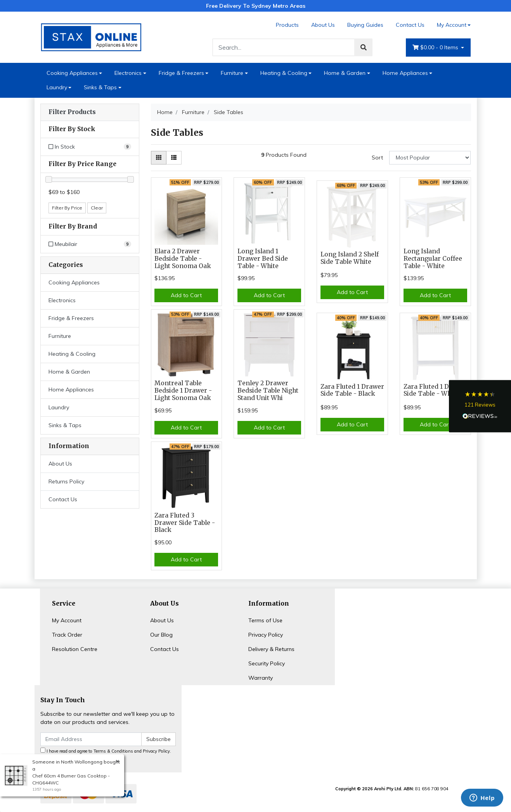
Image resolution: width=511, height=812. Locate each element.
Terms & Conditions (113, 751)
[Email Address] (91, 739)
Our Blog (161, 635)
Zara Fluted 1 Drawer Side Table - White (435, 390)
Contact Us (410, 25)
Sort (377, 158)
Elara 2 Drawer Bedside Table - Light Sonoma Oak (183, 259)
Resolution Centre (75, 649)
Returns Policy (66, 481)
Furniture (232, 73)
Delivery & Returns (271, 649)
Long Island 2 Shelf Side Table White (350, 258)
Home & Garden (345, 73)
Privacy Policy (266, 635)
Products (287, 25)
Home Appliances (405, 73)
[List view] (174, 158)
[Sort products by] (430, 158)
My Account (67, 620)
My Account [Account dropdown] (452, 25)
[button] (480, 406)
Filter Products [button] (72, 112)
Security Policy (267, 663)
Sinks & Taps (100, 87)
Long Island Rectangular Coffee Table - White (433, 259)
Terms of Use (265, 620)
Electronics (128, 73)
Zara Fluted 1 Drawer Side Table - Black (352, 390)
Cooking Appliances (72, 73)
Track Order (67, 635)
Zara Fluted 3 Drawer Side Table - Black (185, 523)
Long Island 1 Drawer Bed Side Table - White (263, 259)
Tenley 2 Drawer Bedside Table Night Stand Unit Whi (268, 390)
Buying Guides (365, 25)
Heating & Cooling (284, 73)
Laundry (57, 87)
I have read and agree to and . (106, 751)
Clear (97, 208)
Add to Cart (186, 295)
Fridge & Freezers (181, 73)
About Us (323, 25)
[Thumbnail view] (159, 158)
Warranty (261, 678)
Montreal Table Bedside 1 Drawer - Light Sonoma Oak (183, 390)
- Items (436, 48)
